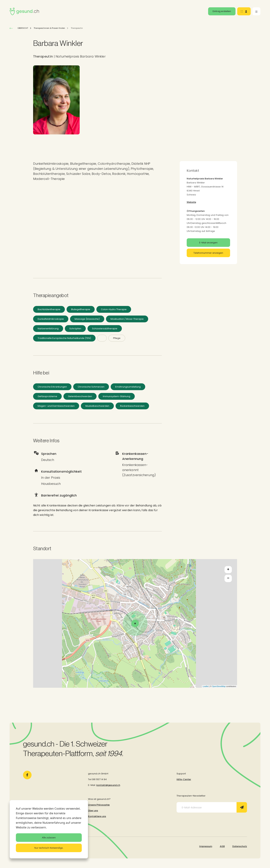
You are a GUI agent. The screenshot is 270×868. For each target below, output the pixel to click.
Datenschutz (240, 846)
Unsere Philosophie (99, 805)
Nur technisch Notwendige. (49, 848)
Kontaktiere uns (97, 816)
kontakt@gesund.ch (108, 785)
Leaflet (206, 686)
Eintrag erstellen (222, 11)
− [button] (228, 578)
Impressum (206, 846)
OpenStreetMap (219, 686)
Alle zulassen (49, 837)
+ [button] (228, 570)
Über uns (93, 811)
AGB (222, 846)
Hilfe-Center (184, 779)
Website (191, 202)
